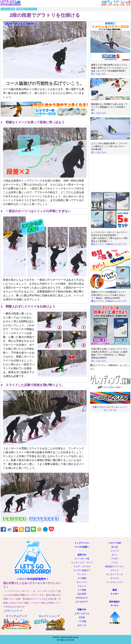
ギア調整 (82, 578)
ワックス (82, 574)
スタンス (82, 586)
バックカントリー (115, 582)
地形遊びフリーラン (27, 9)
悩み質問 (82, 594)
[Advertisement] (110, 173)
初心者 (115, 547)
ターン (115, 555)
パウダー (115, 559)
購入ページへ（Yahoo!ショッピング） (109, 244)
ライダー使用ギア (82, 570)
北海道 (82, 617)
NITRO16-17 (82, 598)
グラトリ (115, 570)
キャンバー (82, 582)
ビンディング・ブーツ (82, 563)
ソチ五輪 (82, 621)
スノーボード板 (82, 559)
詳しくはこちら (99, 74)
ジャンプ (115, 551)
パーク (115, 563)
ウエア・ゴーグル (82, 566)
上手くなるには (82, 613)
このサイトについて (13, 611)
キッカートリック (115, 574)
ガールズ (115, 578)
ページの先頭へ (82, 547)
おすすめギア (82, 602)
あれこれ (82, 625)
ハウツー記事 (8, 9)
